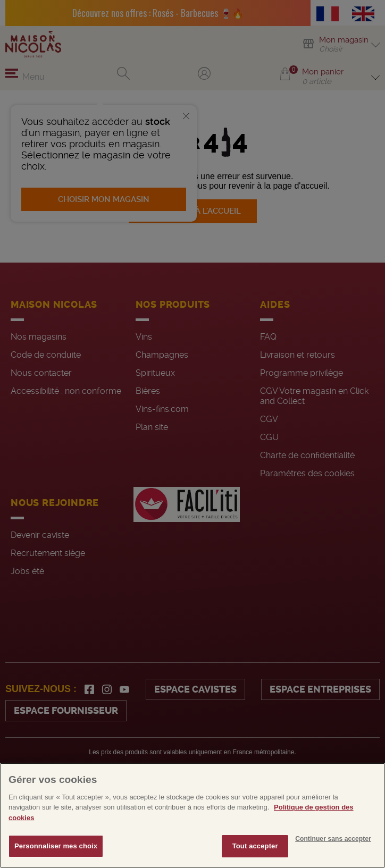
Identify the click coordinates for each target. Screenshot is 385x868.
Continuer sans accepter (333, 864)
